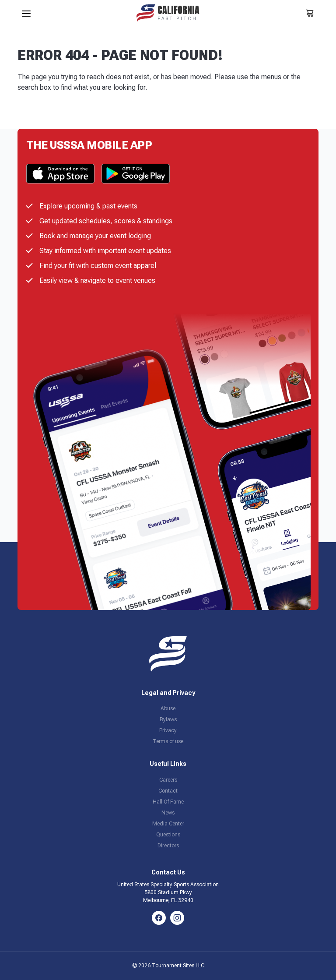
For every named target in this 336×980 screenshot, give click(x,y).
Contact (168, 791)
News (168, 813)
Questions (168, 835)
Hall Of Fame (168, 802)
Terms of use (168, 741)
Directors (168, 846)
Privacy (168, 730)
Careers (168, 780)
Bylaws (168, 719)
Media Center (168, 824)
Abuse (168, 709)
